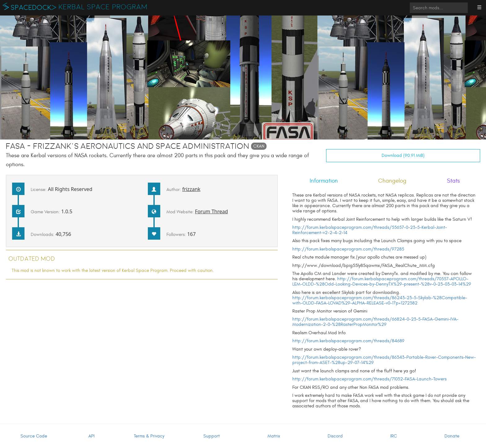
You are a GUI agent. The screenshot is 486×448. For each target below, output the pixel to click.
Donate (452, 436)
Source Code (34, 436)
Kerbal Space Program (103, 7)
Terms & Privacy (149, 436)
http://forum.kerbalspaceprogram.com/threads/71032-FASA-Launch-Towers (369, 379)
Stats (453, 181)
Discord (335, 436)
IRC (394, 436)
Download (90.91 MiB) (403, 155)
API (91, 436)
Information (324, 181)
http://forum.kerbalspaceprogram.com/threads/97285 (348, 249)
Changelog (392, 181)
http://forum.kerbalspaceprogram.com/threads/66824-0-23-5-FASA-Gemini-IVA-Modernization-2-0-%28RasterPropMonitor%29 (375, 322)
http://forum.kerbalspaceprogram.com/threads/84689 (348, 341)
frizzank (191, 189)
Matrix (274, 436)
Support (212, 436)
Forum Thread (212, 211)
